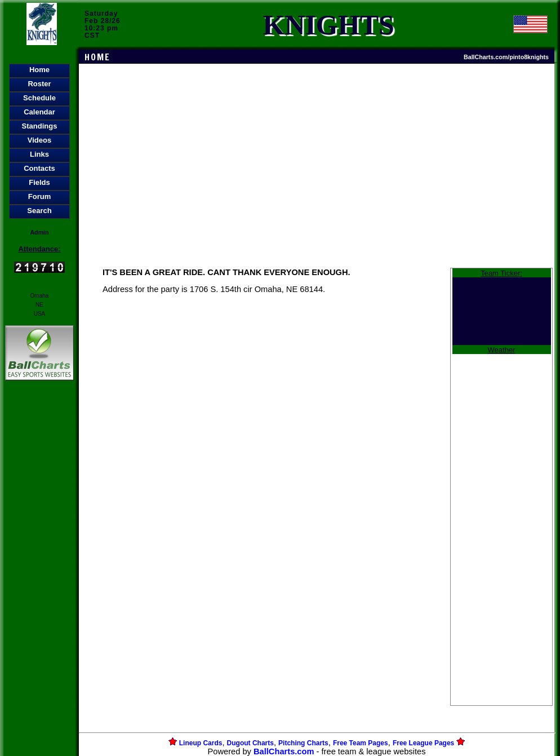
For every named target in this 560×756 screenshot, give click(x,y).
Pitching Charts (303, 743)
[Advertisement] (39, 577)
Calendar (39, 112)
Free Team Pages (361, 743)
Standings (40, 126)
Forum (39, 196)
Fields (39, 182)
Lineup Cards (201, 743)
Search (39, 211)
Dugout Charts (250, 743)
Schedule (39, 98)
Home (39, 70)
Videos (39, 140)
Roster (39, 84)
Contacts (39, 168)
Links (39, 154)
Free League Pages (423, 743)
